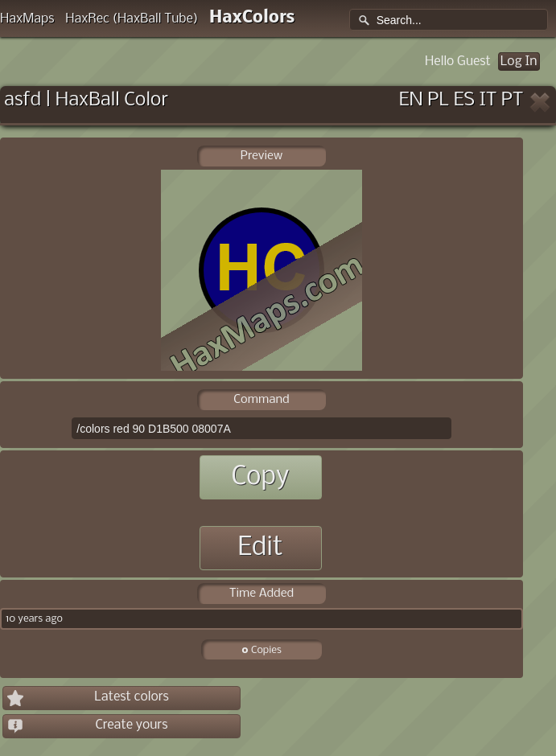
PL (438, 100)
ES (464, 100)
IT (488, 100)
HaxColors (252, 18)
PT (513, 100)
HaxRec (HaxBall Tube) (132, 19)
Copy (260, 477)
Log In (519, 62)
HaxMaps (27, 19)
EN (411, 100)
